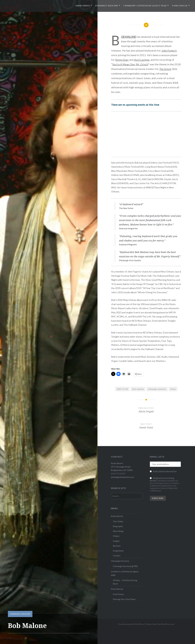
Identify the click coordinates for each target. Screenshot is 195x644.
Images (116, 541)
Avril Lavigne (142, 60)
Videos (116, 536)
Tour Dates (118, 521)
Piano (173, 389)
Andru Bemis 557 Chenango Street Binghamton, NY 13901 (122, 467)
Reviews (117, 546)
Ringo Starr (122, 60)
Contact (117, 555)
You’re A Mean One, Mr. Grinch (130, 64)
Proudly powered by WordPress (131, 624)
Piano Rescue (180, 6)
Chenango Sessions (107, 6)
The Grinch (165, 69)
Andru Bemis (83, 6)
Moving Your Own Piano (124, 599)
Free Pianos (118, 594)
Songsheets (118, 551)
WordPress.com (167, 624)
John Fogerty (169, 50)
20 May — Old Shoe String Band (125, 582)
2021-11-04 (122, 389)
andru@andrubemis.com (122, 477)
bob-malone (138, 389)
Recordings (118, 531)
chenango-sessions (157, 389)
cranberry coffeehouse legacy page (145, 6)
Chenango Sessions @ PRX (125, 566)
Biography (118, 526)
